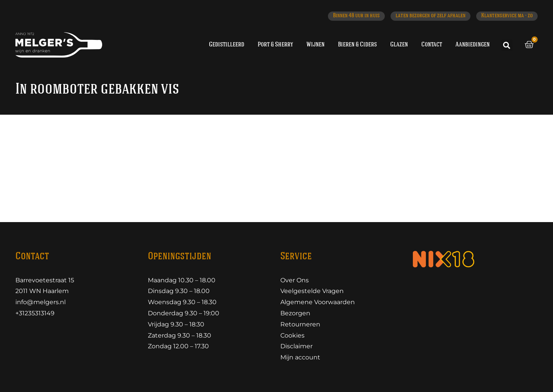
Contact (432, 45)
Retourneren (300, 324)
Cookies (292, 335)
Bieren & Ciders (357, 45)
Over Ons (295, 280)
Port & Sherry (275, 45)
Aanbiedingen (473, 45)
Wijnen (315, 45)
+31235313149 (35, 313)
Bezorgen (295, 313)
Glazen (399, 45)
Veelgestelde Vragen (312, 291)
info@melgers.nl (41, 302)
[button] (507, 45)
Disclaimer (296, 346)
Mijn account (300, 357)
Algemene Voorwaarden (318, 302)
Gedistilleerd (227, 45)
